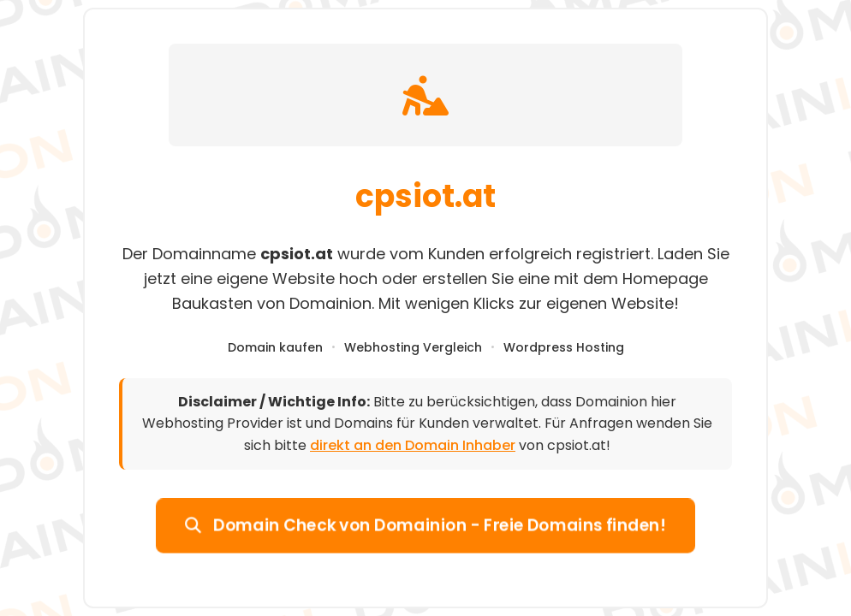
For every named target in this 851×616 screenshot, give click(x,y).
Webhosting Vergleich (413, 347)
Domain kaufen (275, 347)
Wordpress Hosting (564, 347)
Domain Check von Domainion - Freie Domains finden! (425, 524)
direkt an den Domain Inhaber (413, 445)
